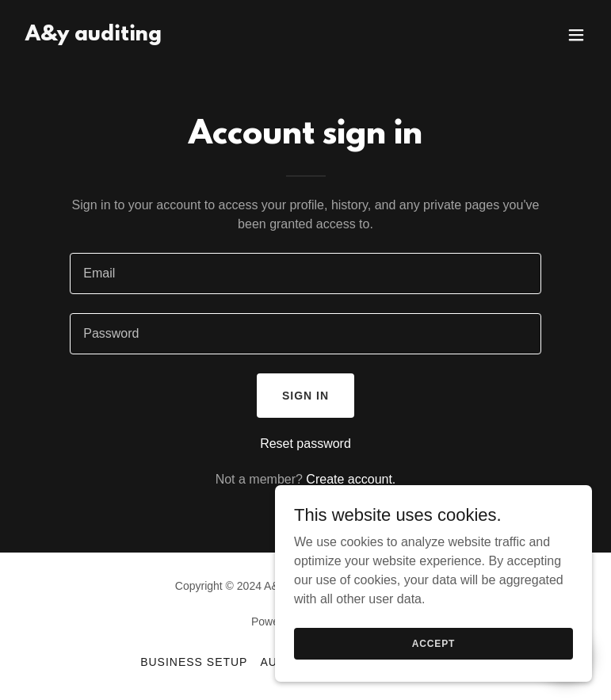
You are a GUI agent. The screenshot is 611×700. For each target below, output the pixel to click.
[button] (576, 35)
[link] (94, 36)
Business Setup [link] (194, 662)
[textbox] (305, 273)
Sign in (305, 396)
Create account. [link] (351, 479)
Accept (433, 643)
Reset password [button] (305, 444)
